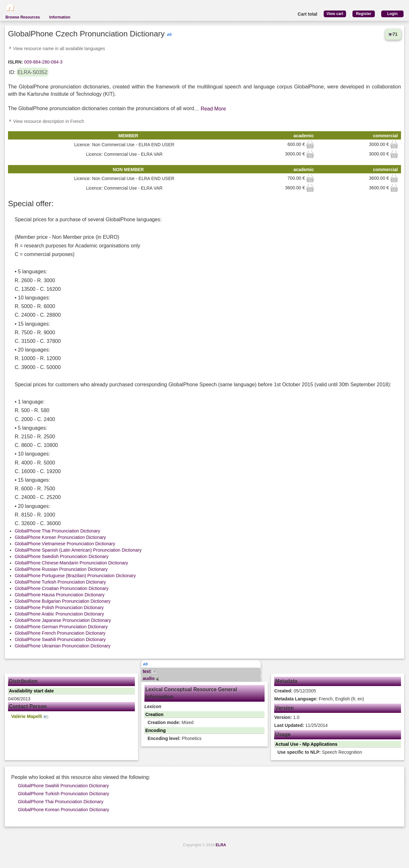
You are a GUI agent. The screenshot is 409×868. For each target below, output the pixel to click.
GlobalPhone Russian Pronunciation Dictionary (61, 569)
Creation (154, 714)
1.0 (287, 717)
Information (60, 17)
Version (284, 708)
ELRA (221, 845)
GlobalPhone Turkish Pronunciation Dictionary (60, 582)
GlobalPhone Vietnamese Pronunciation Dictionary (65, 544)
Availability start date (31, 691)
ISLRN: (15, 62)
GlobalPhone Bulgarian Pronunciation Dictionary (63, 601)
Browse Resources (23, 17)
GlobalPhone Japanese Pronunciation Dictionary (63, 620)
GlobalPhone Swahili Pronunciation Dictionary (60, 639)
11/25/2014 (301, 725)
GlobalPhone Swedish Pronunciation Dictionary (62, 556)
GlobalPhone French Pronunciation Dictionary (60, 633)
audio (151, 678)
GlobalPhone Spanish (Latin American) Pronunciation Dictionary (78, 550)
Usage (283, 734)
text (150, 671)
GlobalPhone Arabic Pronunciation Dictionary (59, 614)
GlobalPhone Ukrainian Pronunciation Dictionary (63, 646)
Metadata (286, 681)
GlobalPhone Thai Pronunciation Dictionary (57, 531)
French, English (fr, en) (319, 699)
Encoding (156, 730)
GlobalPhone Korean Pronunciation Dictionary (60, 537)
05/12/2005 (295, 691)
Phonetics (175, 738)
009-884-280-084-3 (43, 62)
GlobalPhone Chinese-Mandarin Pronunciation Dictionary (71, 563)
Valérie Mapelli (30, 717)
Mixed (171, 722)
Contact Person (28, 706)
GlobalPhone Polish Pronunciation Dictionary (59, 608)
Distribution (23, 681)
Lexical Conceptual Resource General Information (191, 693)
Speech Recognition (320, 752)
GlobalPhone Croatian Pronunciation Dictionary (62, 588)
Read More (213, 109)
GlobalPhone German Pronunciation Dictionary (61, 627)
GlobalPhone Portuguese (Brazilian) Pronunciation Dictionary (75, 576)
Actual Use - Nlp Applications (306, 744)
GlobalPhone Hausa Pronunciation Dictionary (60, 595)
